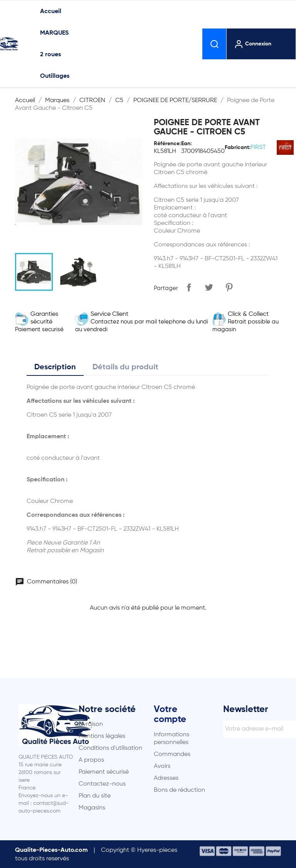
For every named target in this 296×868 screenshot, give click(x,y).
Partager (189, 287)
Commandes (172, 754)
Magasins (92, 808)
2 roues (50, 55)
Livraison (91, 724)
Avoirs (162, 766)
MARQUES (54, 33)
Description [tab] (55, 367)
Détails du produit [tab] (125, 367)
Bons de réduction (179, 790)
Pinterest (229, 287)
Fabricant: (238, 147)
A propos (91, 760)
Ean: (187, 144)
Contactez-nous (102, 784)
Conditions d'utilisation (110, 748)
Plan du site (95, 796)
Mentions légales (102, 736)
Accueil (51, 12)
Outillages (55, 76)
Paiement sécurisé (104, 772)
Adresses (166, 778)
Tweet (209, 287)
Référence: (167, 144)
